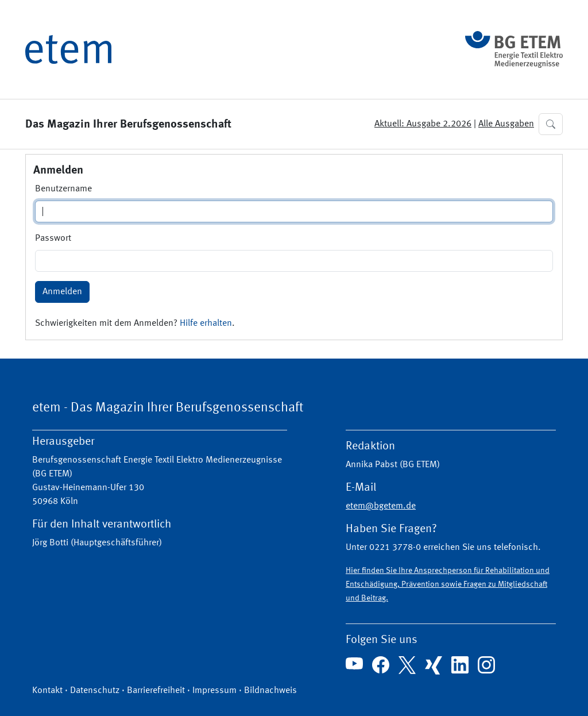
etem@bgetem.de (381, 506)
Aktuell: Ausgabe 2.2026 (423, 124)
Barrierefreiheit (156, 691)
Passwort (53, 238)
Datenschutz (95, 691)
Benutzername (63, 189)
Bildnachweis (270, 691)
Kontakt (47, 691)
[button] (551, 124)
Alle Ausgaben (506, 124)
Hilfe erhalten (206, 324)
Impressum (214, 691)
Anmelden (62, 292)
